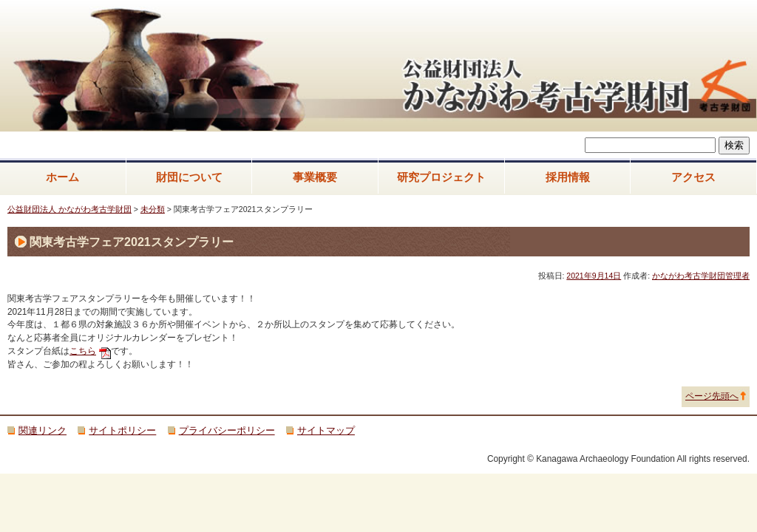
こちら (83, 351)
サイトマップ (326, 430)
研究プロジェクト (441, 177)
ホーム (62, 177)
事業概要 (315, 177)
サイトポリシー (122, 430)
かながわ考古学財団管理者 (701, 276)
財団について (189, 177)
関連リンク (43, 430)
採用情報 (568, 177)
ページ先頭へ (712, 396)
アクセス (693, 177)
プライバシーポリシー (227, 430)
